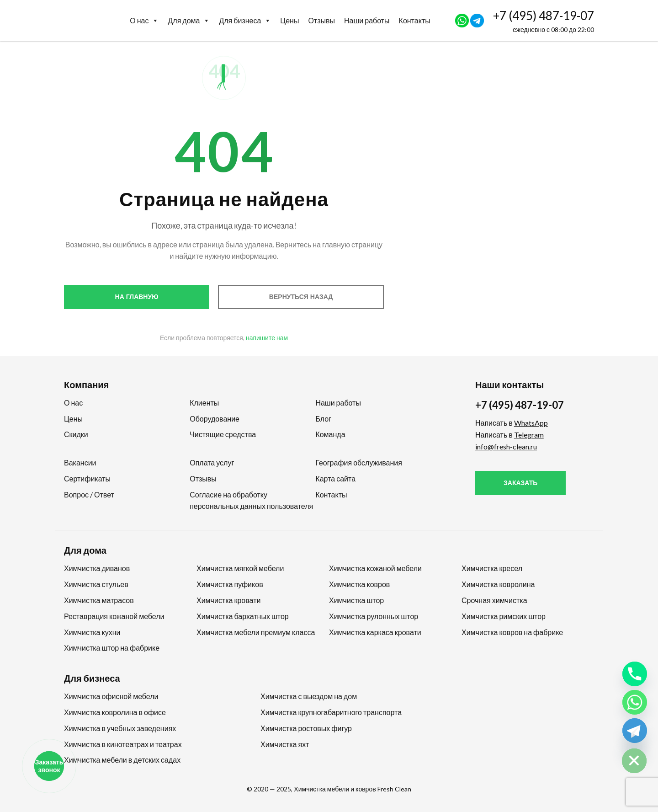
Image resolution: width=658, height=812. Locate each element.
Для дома (189, 21)
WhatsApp (531, 423)
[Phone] (635, 674)
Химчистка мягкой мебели (240, 568)
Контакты (415, 20)
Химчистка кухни (92, 632)
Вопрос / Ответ (89, 494)
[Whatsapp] (635, 702)
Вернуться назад (301, 297)
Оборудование (215, 419)
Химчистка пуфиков (230, 584)
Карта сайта (335, 478)
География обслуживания (358, 462)
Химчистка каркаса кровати (375, 632)
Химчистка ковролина (498, 584)
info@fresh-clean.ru (506, 446)
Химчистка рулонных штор (374, 616)
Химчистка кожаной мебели (375, 568)
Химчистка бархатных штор (243, 616)
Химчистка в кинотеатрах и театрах (123, 744)
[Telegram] (635, 731)
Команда (330, 434)
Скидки (76, 434)
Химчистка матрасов (99, 600)
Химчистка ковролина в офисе (115, 712)
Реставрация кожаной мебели (114, 616)
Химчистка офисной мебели (111, 696)
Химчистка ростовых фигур (306, 728)
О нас (144, 21)
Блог (323, 419)
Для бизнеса (245, 21)
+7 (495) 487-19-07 (544, 16)
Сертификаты (87, 478)
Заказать (520, 483)
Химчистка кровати (228, 600)
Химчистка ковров (359, 584)
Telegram (529, 435)
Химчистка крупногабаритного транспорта (331, 712)
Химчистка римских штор (504, 616)
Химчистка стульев (96, 584)
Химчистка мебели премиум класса (256, 632)
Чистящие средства (223, 434)
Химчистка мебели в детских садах (122, 760)
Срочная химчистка (494, 600)
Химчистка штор (356, 600)
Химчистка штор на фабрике (112, 648)
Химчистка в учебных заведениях (120, 728)
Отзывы (321, 20)
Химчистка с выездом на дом (309, 696)
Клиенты (204, 403)
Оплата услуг (212, 462)
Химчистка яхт (285, 744)
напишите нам (267, 338)
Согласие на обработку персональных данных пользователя (251, 500)
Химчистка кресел (492, 568)
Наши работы (367, 20)
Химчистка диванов (97, 568)
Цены (289, 20)
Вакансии (80, 462)
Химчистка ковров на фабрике (512, 632)
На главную (137, 297)
